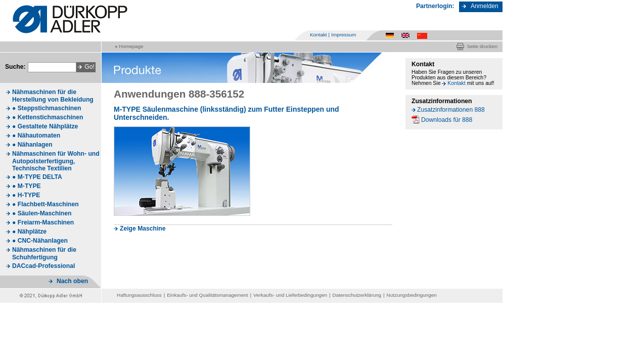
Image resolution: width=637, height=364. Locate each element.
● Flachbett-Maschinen (45, 204)
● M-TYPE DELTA (37, 177)
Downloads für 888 (447, 120)
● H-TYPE (26, 195)
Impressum (344, 35)
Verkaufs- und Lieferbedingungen (290, 295)
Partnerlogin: (435, 6)
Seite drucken (482, 46)
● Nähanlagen (32, 145)
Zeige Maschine (143, 229)
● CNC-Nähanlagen (40, 241)
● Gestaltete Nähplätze (45, 126)
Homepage (131, 46)
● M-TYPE (27, 186)
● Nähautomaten (36, 135)
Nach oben (72, 281)
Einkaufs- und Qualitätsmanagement (207, 295)
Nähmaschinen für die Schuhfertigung (44, 254)
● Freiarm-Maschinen (43, 222)
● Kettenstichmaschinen (48, 117)
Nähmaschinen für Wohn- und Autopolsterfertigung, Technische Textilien (56, 161)
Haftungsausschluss (139, 295)
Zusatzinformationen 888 (451, 110)
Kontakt (318, 35)
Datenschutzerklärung (357, 295)
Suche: (15, 67)
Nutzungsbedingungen (412, 295)
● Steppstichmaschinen (47, 108)
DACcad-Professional (43, 266)
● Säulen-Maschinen (42, 213)
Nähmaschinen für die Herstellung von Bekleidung (53, 96)
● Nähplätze (29, 232)
